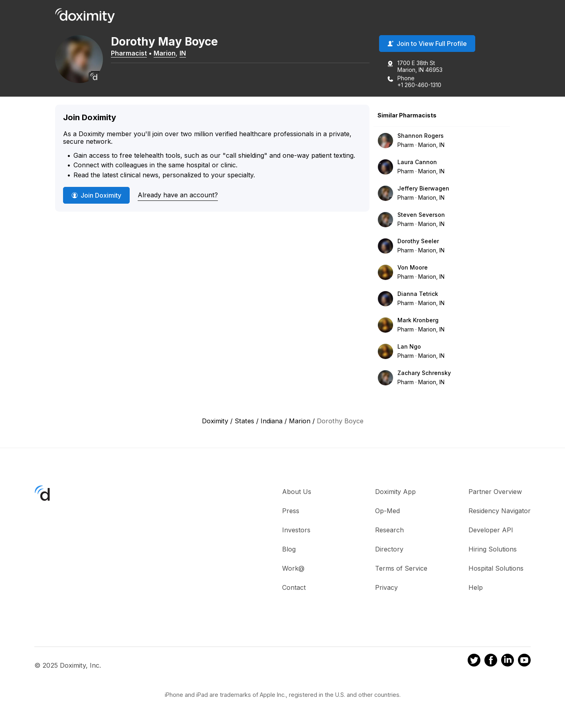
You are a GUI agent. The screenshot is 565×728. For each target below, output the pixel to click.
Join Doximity (96, 195)
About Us (297, 492)
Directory (389, 549)
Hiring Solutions (493, 549)
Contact (294, 587)
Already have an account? (178, 195)
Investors (296, 530)
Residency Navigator (500, 511)
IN (183, 53)
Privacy (386, 587)
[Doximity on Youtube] (524, 661)
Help (476, 587)
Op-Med (387, 511)
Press (291, 511)
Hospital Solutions (496, 568)
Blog (289, 549)
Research (389, 530)
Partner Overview (495, 492)
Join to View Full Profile (427, 44)
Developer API (491, 530)
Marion (165, 53)
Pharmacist (129, 53)
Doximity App (395, 492)
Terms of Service (401, 568)
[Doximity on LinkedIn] (508, 661)
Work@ (293, 568)
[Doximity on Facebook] (491, 661)
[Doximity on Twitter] (474, 661)
